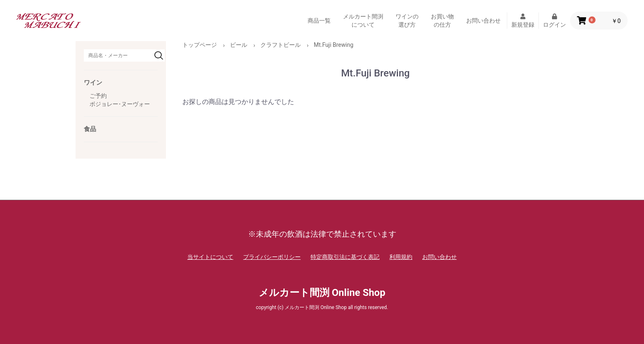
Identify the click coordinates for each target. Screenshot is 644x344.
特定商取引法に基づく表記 (345, 257)
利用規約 (401, 257)
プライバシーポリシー (272, 257)
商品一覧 (319, 21)
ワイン (93, 83)
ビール (239, 45)
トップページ (200, 45)
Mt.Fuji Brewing (333, 45)
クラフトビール (281, 45)
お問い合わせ (483, 21)
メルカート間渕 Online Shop (322, 293)
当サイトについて (210, 257)
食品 (90, 129)
